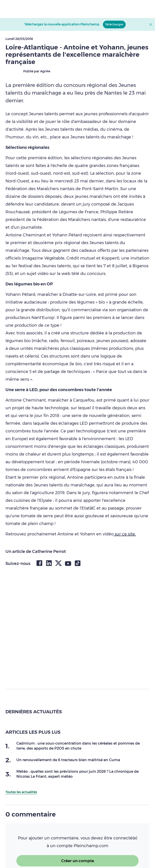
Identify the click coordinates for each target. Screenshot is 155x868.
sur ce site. (125, 534)
